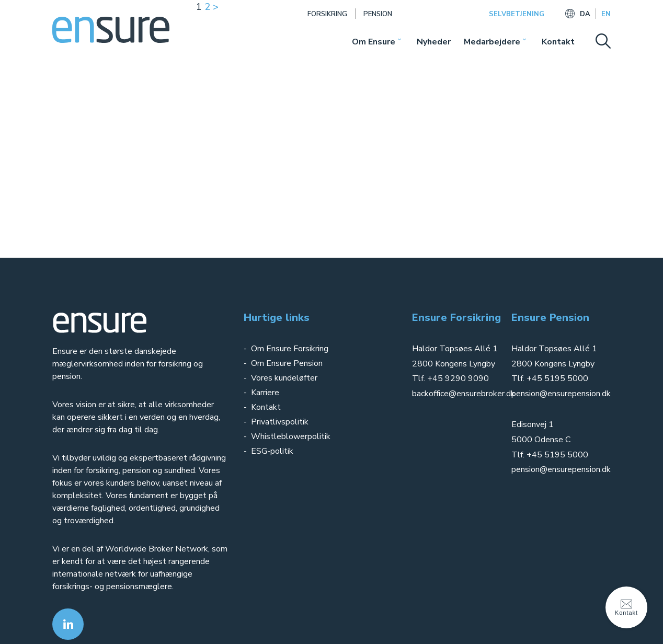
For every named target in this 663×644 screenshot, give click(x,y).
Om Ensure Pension (287, 363)
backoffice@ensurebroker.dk (464, 394)
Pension (378, 14)
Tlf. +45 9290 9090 (450, 378)
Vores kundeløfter (284, 378)
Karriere (265, 393)
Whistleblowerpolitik (291, 436)
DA (585, 14)
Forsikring (327, 14)
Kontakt (558, 42)
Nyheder (434, 42)
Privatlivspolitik (281, 422)
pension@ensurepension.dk (561, 394)
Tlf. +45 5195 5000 (550, 378)
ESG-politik (272, 451)
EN (606, 14)
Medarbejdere (492, 42)
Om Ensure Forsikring (290, 349)
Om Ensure (374, 42)
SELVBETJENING (517, 14)
